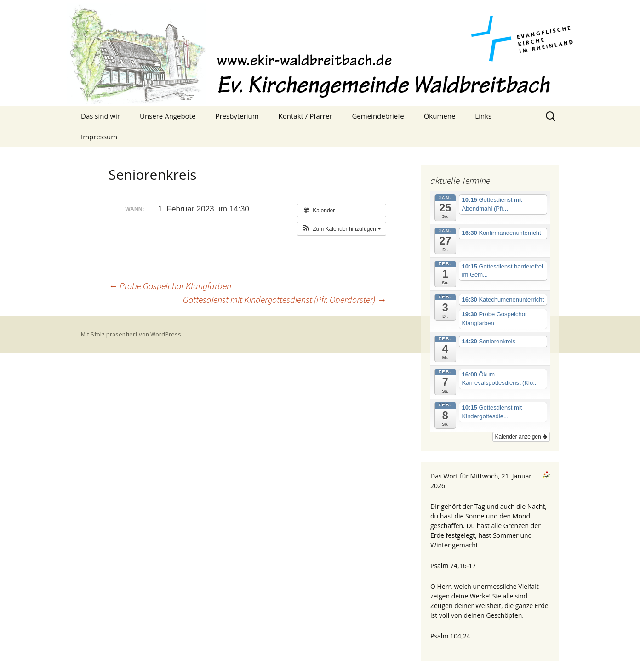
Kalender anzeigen (521, 437)
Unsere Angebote (168, 116)
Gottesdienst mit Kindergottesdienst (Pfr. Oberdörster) (285, 299)
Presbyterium (237, 116)
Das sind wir (100, 116)
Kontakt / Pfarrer (306, 116)
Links (483, 116)
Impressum (99, 137)
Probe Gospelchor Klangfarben (170, 286)
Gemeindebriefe (378, 116)
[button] (342, 229)
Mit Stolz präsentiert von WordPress (131, 334)
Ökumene (440, 116)
